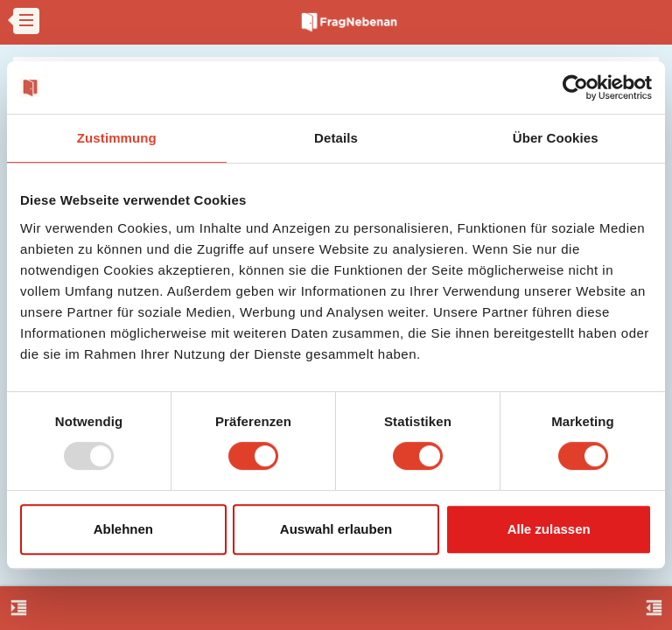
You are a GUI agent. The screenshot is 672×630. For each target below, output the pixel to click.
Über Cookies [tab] (556, 138)
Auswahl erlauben (336, 529)
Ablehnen (123, 529)
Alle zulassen (549, 529)
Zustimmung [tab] (117, 138)
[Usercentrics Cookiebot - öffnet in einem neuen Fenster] (575, 87)
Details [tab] (336, 138)
